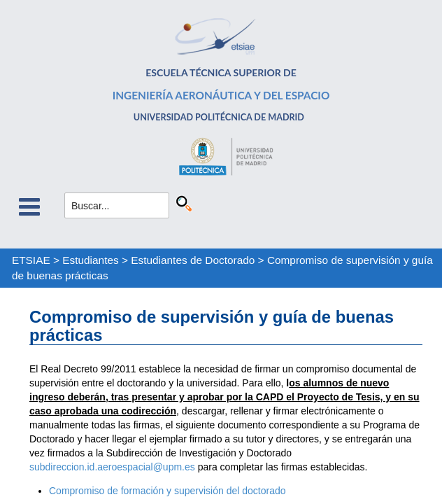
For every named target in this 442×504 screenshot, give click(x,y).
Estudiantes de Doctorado (193, 260)
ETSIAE (31, 260)
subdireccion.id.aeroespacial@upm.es (112, 467)
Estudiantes (90, 260)
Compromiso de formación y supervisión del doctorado (167, 491)
